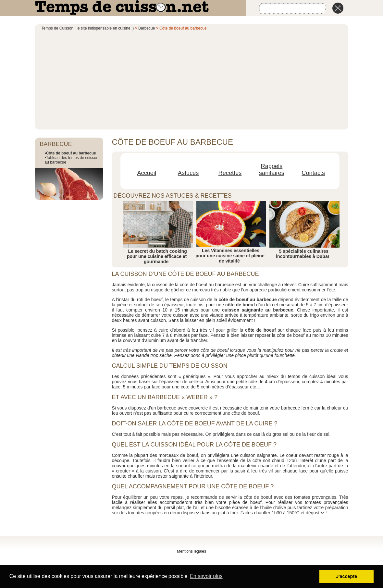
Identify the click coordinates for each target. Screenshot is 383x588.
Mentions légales (191, 551)
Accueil (147, 173)
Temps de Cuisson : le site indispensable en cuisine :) (88, 28)
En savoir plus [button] (206, 576)
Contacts (313, 173)
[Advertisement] (192, 79)
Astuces (188, 173)
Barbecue (147, 28)
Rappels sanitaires (272, 170)
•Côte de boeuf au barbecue (70, 153)
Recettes (230, 173)
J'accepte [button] (346, 576)
